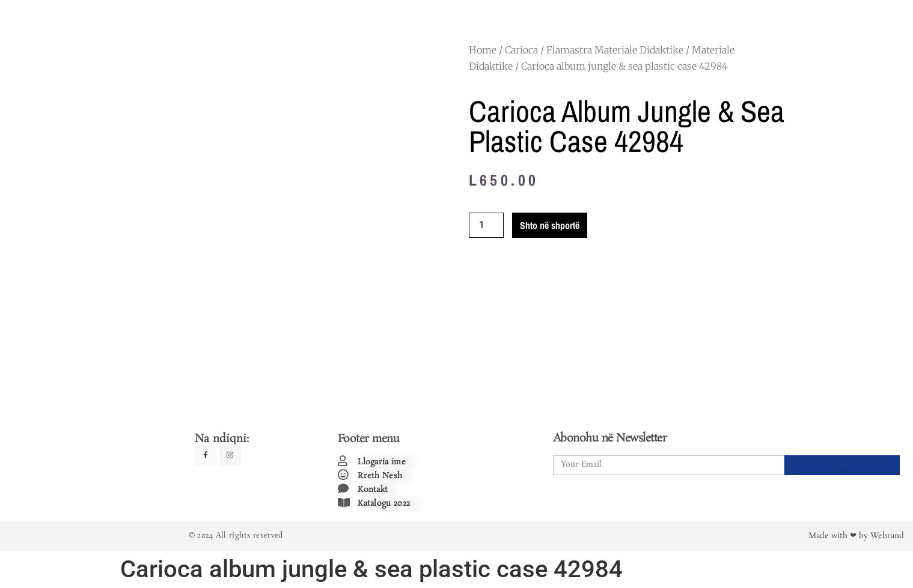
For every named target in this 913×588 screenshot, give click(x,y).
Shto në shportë (550, 225)
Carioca (521, 50)
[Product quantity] (486, 225)
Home (483, 50)
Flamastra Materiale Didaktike (615, 50)
